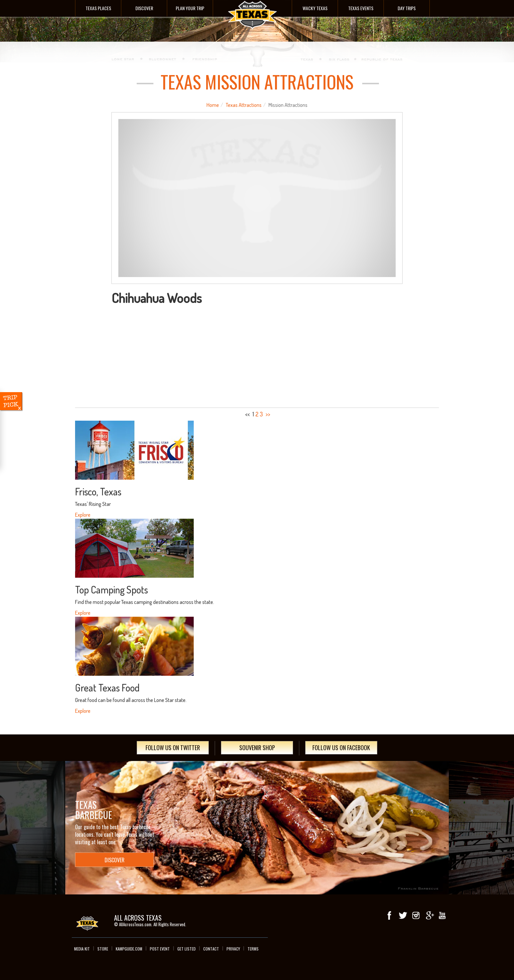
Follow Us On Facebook (341, 748)
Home (213, 105)
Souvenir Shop (257, 748)
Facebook (390, 916)
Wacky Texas (315, 8)
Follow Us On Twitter (173, 748)
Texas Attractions (244, 105)
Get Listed (187, 949)
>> (268, 414)
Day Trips (407, 8)
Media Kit (82, 949)
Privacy (233, 949)
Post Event (160, 949)
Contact (211, 949)
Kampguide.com (129, 949)
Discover (144, 8)
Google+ (429, 916)
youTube (442, 916)
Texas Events (361, 8)
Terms (253, 949)
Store (103, 949)
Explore (83, 515)
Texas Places (98, 8)
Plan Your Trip (190, 8)
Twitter (403, 916)
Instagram (416, 916)
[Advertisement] (257, 354)
